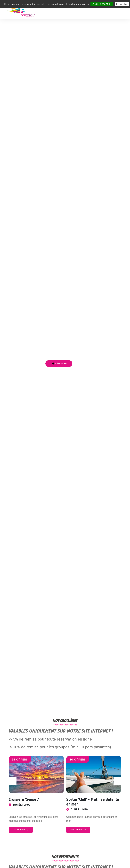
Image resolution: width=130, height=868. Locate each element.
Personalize (122, 4)
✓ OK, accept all (102, 4)
